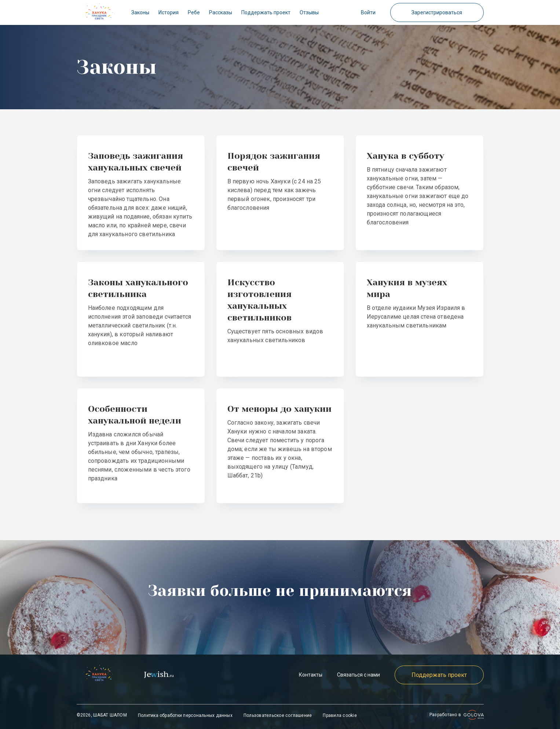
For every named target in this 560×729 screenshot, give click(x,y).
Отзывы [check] (309, 12)
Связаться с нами (358, 675)
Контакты (311, 675)
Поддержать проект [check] (266, 12)
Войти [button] (368, 12)
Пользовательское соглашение (278, 715)
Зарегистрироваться (437, 12)
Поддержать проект (439, 675)
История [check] (169, 12)
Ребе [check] (194, 12)
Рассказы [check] (221, 12)
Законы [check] (140, 12)
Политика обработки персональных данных (185, 715)
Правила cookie (340, 715)
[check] (99, 12)
